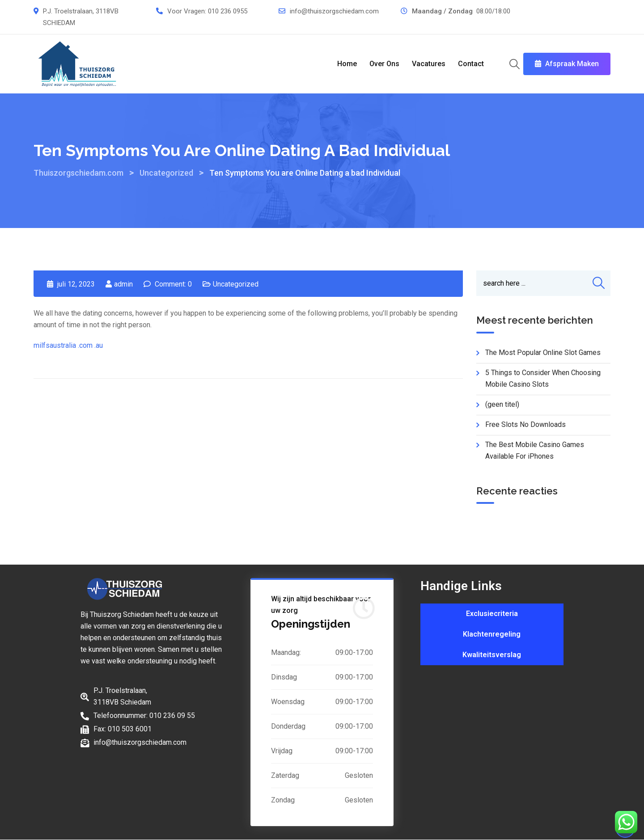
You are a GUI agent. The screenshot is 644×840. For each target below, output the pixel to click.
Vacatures (429, 64)
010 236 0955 (228, 11)
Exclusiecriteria (492, 614)
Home (347, 64)
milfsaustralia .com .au (68, 345)
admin (123, 284)
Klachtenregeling (492, 634)
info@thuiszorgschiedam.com (334, 11)
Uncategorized (236, 284)
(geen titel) (502, 404)
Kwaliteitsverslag (492, 655)
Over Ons (384, 64)
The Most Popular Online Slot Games (543, 352)
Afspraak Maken (567, 64)
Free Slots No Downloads (525, 424)
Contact (471, 64)
